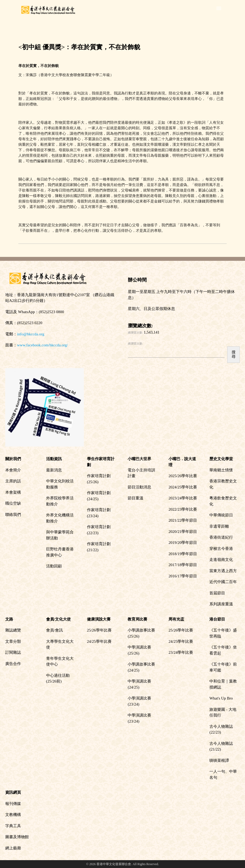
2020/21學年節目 (183, 532)
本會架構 (13, 492)
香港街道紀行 (221, 537)
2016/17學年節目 (183, 576)
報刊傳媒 (13, 804)
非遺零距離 (219, 526)
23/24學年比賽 (181, 652)
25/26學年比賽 (99, 630)
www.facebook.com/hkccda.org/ (42, 345)
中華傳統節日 (221, 515)
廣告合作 (13, 664)
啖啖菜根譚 (219, 760)
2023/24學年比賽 (183, 498)
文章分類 (13, 641)
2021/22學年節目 (183, 520)
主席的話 (13, 481)
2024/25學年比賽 (183, 487)
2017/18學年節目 (183, 565)
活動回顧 (54, 566)
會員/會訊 (55, 630)
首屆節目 (217, 593)
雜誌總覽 (13, 630)
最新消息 (54, 470)
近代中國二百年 (223, 582)
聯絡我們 (13, 515)
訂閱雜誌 (13, 652)
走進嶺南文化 (221, 560)
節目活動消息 (139, 487)
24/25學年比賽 (99, 641)
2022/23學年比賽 (183, 509)
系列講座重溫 (221, 604)
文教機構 (13, 815)
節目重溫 (135, 498)
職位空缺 (13, 503)
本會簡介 (13, 470)
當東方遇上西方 (223, 571)
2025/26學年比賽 (183, 476)
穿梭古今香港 (221, 549)
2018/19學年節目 (183, 554)
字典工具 (13, 826)
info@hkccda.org (31, 334)
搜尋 (234, 354)
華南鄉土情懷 (221, 470)
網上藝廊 (13, 848)
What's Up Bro (221, 698)
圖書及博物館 (17, 837)
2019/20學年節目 (183, 543)
